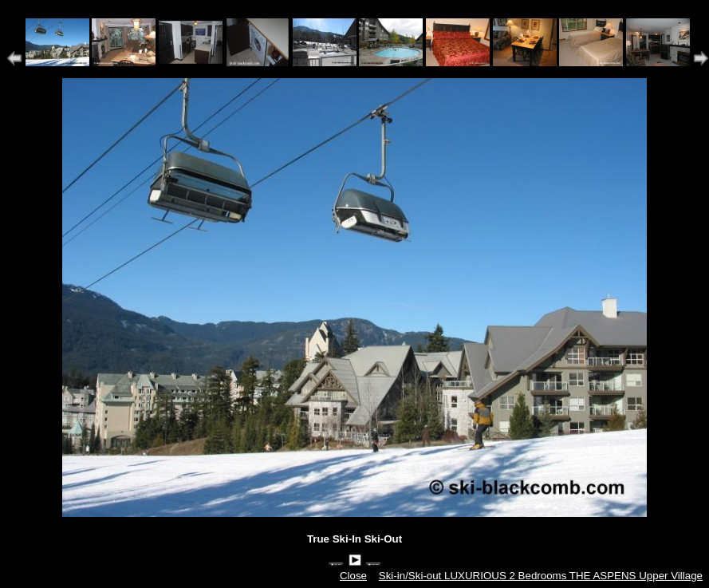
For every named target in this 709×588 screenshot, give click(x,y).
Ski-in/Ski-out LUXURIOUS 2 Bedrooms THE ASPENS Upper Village (541, 576)
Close (353, 576)
